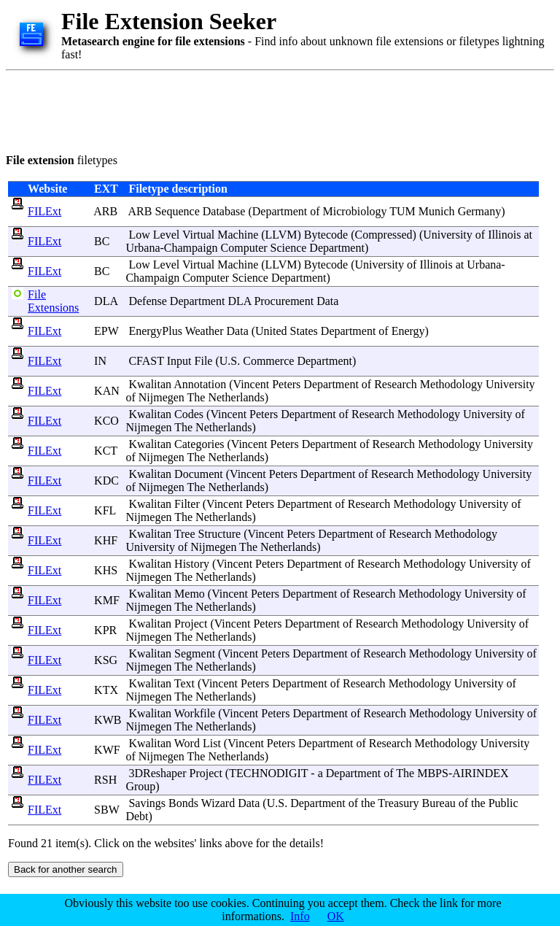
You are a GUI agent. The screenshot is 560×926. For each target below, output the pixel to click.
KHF (106, 540)
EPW (106, 331)
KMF (107, 600)
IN (100, 361)
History (192, 564)
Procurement (284, 301)
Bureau (439, 803)
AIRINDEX (480, 773)
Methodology (451, 384)
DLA (106, 301)
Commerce (268, 361)
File (204, 361)
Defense (147, 301)
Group (140, 786)
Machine (238, 235)
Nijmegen (162, 397)
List (212, 743)
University (448, 235)
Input (179, 361)
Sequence (177, 211)
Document (199, 474)
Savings (147, 803)
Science (289, 248)
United (271, 331)
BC (102, 241)
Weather (205, 331)
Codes (189, 414)
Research (396, 384)
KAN (107, 391)
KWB (108, 720)
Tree (185, 534)
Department (280, 211)
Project (191, 624)
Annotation (200, 384)
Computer (244, 248)
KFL (105, 510)
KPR (105, 630)
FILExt (44, 211)
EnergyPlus (155, 331)
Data (327, 301)
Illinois (504, 235)
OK (336, 916)
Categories (199, 444)
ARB (105, 211)
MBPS (433, 773)
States (304, 331)
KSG (106, 660)
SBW (106, 810)
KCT (106, 451)
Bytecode (326, 235)
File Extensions (53, 301)
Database (224, 211)
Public (503, 803)
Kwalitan (150, 384)
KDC (106, 481)
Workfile (195, 713)
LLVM (281, 235)
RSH (105, 780)
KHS (106, 570)
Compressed (384, 235)
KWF (107, 750)
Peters (286, 384)
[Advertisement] (271, 109)
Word (187, 743)
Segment (195, 653)
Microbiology (355, 211)
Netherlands (236, 397)
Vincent (252, 384)
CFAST (146, 361)
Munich (437, 211)
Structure (220, 534)
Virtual (198, 235)
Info (300, 916)
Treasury (398, 803)
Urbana (143, 248)
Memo (190, 594)
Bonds (183, 803)
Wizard (218, 803)
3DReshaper (157, 773)
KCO (106, 421)
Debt (137, 816)
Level (166, 235)
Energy (408, 331)
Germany (480, 211)
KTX (106, 690)
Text (184, 683)
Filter (187, 504)
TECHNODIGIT (268, 773)
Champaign (191, 248)
